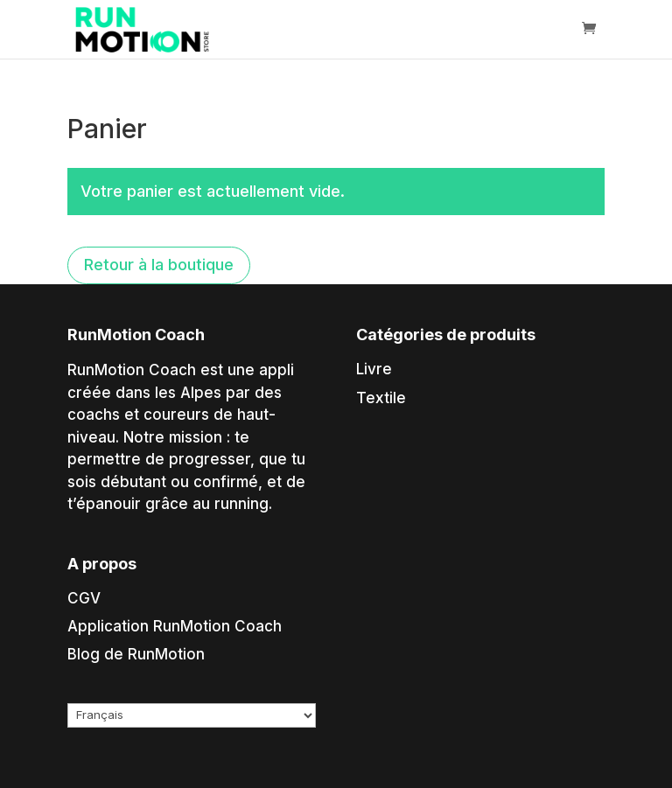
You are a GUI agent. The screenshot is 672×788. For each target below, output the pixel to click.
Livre (374, 369)
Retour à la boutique (159, 265)
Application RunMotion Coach (175, 626)
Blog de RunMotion (136, 654)
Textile (381, 398)
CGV (84, 598)
